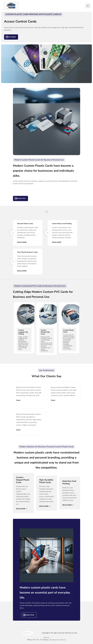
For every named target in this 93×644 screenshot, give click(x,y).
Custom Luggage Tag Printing (23, 332)
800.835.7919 (20, 198)
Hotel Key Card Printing (69, 482)
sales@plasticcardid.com (57, 640)
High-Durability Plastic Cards (46, 481)
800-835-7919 (38, 640)
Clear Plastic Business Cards (27, 252)
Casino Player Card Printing (62, 224)
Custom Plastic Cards (69, 331)
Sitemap (46, 637)
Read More (11, 37)
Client (18, 400)
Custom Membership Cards (45, 332)
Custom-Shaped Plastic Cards (23, 480)
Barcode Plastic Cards (25, 224)
